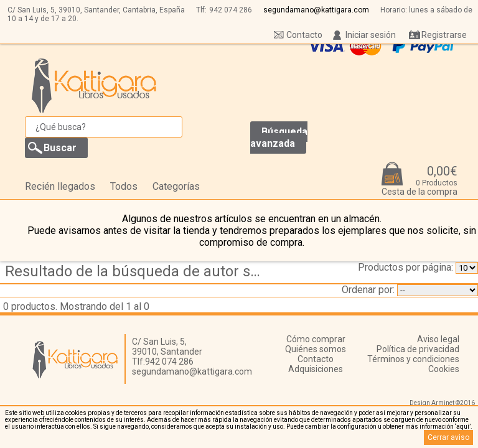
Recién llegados (60, 186)
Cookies (444, 369)
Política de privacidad (418, 349)
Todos (124, 186)
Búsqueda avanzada (279, 138)
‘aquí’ (463, 427)
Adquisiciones (316, 369)
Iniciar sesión (371, 35)
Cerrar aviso (448, 437)
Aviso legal (438, 339)
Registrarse (444, 35)
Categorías (176, 186)
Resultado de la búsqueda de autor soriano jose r (139, 271)
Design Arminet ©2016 (442, 403)
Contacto (304, 35)
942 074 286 (231, 10)
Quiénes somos (316, 349)
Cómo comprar (316, 339)
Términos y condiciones (413, 359)
